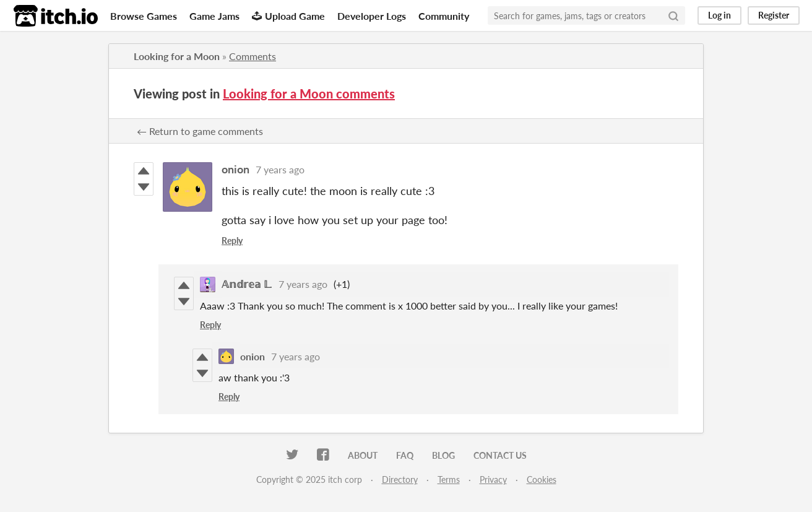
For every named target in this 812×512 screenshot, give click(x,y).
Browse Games (144, 16)
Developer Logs (372, 16)
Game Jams (214, 16)
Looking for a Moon (177, 56)
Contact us (500, 455)
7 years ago (280, 169)
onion (235, 169)
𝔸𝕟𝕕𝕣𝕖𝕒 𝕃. (247, 284)
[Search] (673, 15)
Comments (253, 56)
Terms (449, 479)
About (363, 455)
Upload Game (288, 16)
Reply (232, 241)
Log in (719, 15)
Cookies (542, 479)
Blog (443, 455)
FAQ (405, 455)
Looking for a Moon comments (309, 93)
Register (774, 15)
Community (444, 16)
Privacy (493, 479)
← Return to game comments (200, 131)
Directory (400, 479)
